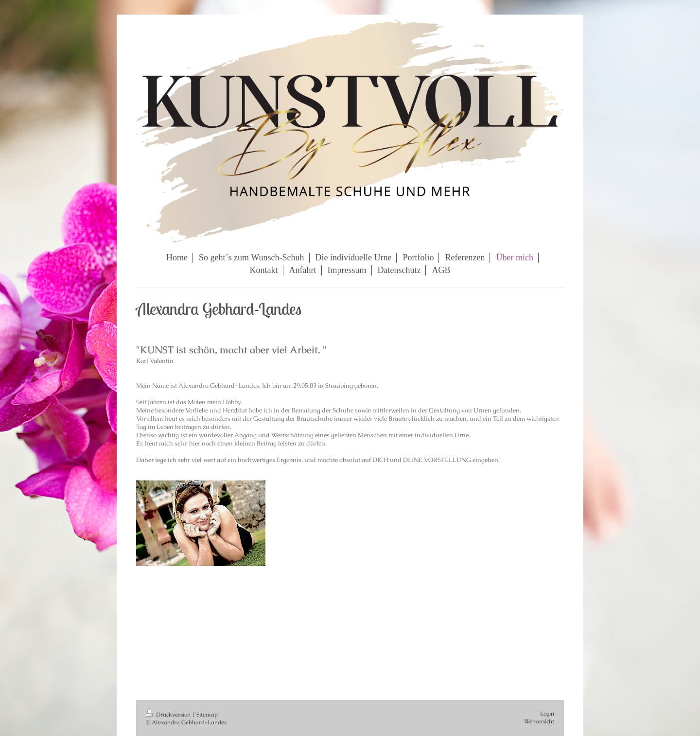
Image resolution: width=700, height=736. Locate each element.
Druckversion (169, 714)
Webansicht (539, 721)
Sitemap (207, 714)
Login (547, 713)
